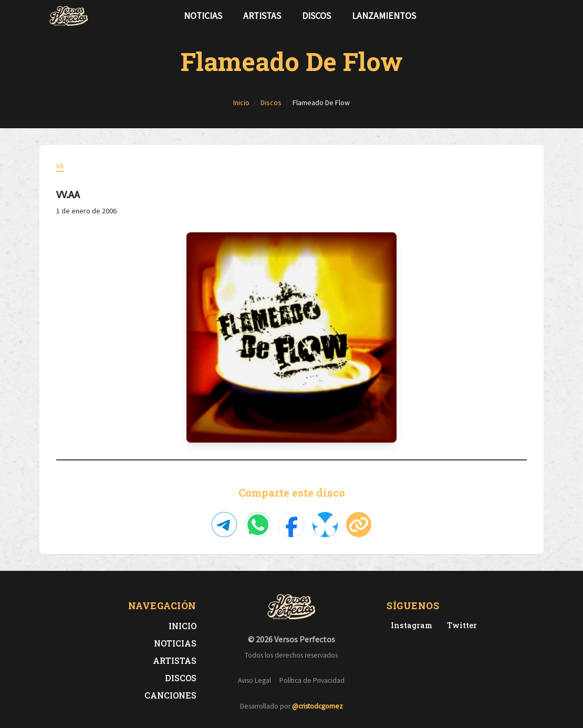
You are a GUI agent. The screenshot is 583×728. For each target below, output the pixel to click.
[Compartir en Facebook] (291, 525)
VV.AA (68, 194)
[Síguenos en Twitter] (514, 16)
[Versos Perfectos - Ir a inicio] (69, 16)
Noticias (203, 16)
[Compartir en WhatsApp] (258, 525)
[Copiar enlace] (359, 525)
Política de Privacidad (312, 680)
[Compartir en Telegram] (224, 525)
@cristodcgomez (317, 706)
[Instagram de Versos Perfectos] (409, 625)
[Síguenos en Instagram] (531, 16)
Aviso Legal (254, 680)
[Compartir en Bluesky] (325, 525)
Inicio (183, 626)
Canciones (170, 695)
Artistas (262, 16)
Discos (316, 16)
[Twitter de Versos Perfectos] (460, 625)
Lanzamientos (384, 16)
